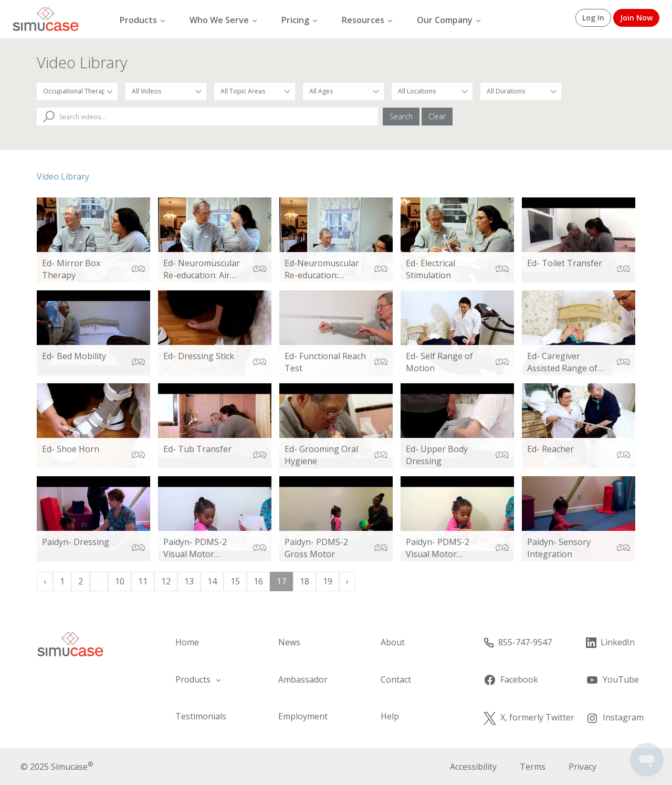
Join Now (636, 18)
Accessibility (473, 767)
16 (258, 581)
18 (304, 581)
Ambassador (303, 679)
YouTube (612, 680)
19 (328, 581)
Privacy (582, 767)
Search (401, 116)
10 (120, 581)
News (289, 642)
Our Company (445, 20)
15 (235, 581)
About (393, 642)
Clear (437, 116)
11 (143, 581)
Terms (533, 767)
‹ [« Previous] (45, 581)
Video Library (63, 176)
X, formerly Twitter (529, 718)
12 (166, 581)
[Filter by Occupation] (77, 91)
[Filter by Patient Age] (343, 91)
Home (187, 642)
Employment (303, 716)
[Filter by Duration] (521, 91)
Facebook (511, 680)
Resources (363, 20)
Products (138, 20)
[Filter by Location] (432, 91)
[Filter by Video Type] (166, 91)
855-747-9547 (517, 642)
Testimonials (201, 716)
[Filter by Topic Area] (255, 91)
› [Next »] (347, 581)
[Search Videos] (207, 117)
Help (390, 716)
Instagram (615, 718)
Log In (593, 18)
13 (189, 581)
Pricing (295, 20)
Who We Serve (219, 20)
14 (212, 581)
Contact (396, 679)
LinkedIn (610, 642)
